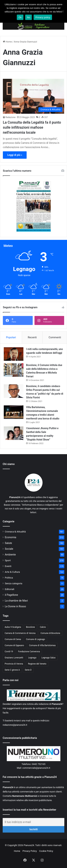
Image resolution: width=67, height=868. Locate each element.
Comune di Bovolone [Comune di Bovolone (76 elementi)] (50, 633)
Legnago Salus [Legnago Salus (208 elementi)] (49, 658)
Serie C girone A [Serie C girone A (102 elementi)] (12, 670)
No (28, 17)
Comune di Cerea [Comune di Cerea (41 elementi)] (13, 639)
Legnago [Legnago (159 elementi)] (32, 658)
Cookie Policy (46, 851)
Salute (8, 543)
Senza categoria (14, 583)
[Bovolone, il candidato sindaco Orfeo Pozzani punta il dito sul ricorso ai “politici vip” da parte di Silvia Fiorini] (14, 391)
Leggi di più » (15, 155)
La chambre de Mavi (16, 601)
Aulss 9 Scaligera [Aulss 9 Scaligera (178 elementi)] (13, 627)
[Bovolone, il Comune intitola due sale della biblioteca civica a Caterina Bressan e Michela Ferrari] (14, 370)
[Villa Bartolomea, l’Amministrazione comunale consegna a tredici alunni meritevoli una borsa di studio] (14, 412)
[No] (63, 11)
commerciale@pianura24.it (36, 768)
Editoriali (10, 589)
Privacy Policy (30, 851)
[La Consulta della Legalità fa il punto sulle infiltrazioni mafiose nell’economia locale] (33, 96)
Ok (20, 17)
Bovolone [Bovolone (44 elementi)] (31, 627)
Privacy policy (43, 17)
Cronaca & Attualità (15, 532)
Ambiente (10, 555)
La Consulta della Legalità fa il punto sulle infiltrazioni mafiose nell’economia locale (32, 127)
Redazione (11, 117)
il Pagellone (11, 595)
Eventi (8, 566)
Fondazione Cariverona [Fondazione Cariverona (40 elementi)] (29, 652)
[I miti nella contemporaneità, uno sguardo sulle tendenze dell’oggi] (14, 354)
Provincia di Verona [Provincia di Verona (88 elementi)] (14, 664)
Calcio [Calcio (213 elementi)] (43, 627)
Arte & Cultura (12, 572)
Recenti (32, 337)
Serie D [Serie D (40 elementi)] (28, 670)
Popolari (11, 337)
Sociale (9, 549)
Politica (9, 578)
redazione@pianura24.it (15, 725)
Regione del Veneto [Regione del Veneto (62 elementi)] (37, 664)
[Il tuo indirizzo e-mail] (33, 822)
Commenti (55, 337)
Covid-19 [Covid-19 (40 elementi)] (9, 652)
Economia (11, 537)
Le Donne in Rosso (15, 606)
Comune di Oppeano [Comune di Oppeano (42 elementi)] (14, 645)
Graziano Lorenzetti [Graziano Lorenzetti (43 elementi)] (14, 658)
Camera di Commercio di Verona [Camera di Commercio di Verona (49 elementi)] (20, 633)
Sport (8, 560)
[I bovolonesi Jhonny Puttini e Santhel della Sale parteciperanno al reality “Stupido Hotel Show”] (14, 433)
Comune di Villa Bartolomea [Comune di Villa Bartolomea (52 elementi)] (42, 645)
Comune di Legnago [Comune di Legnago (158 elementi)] (35, 639)
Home (7, 42)
